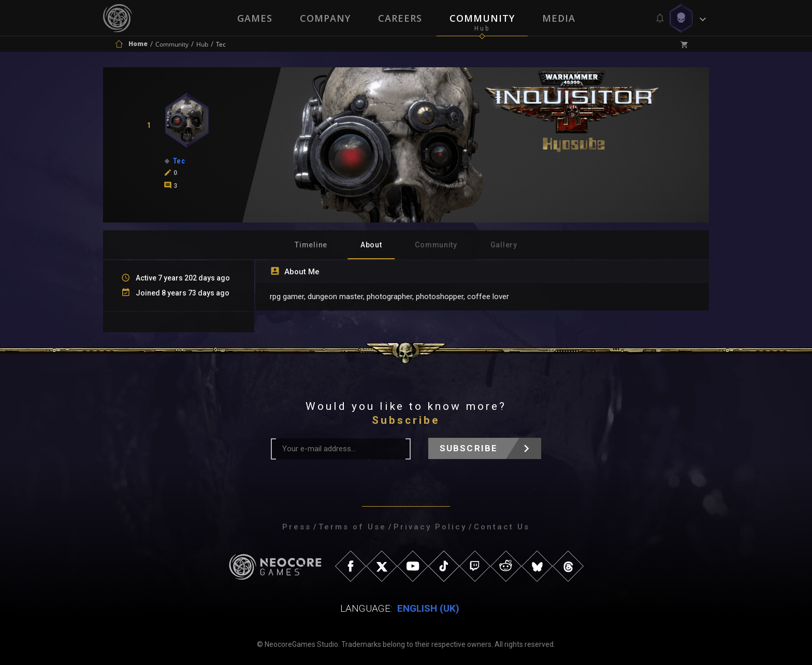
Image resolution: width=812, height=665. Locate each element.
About (371, 245)
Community (483, 18)
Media (560, 18)
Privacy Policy (430, 527)
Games (254, 18)
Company (325, 18)
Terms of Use (352, 527)
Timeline (311, 245)
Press (297, 527)
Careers (400, 18)
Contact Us (502, 527)
